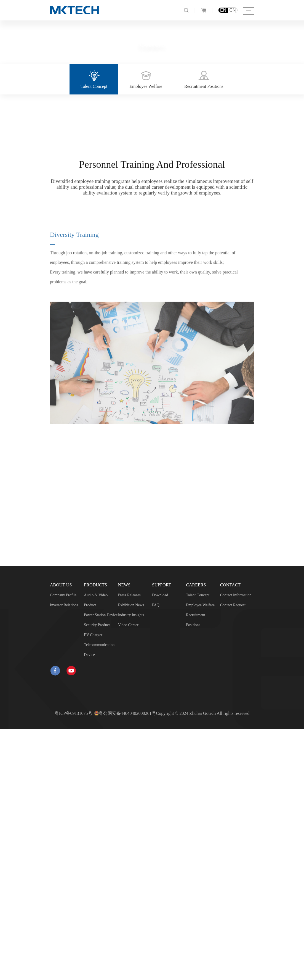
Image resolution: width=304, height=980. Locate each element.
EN (223, 10)
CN (232, 10)
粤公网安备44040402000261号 (127, 713)
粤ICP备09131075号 (74, 713)
